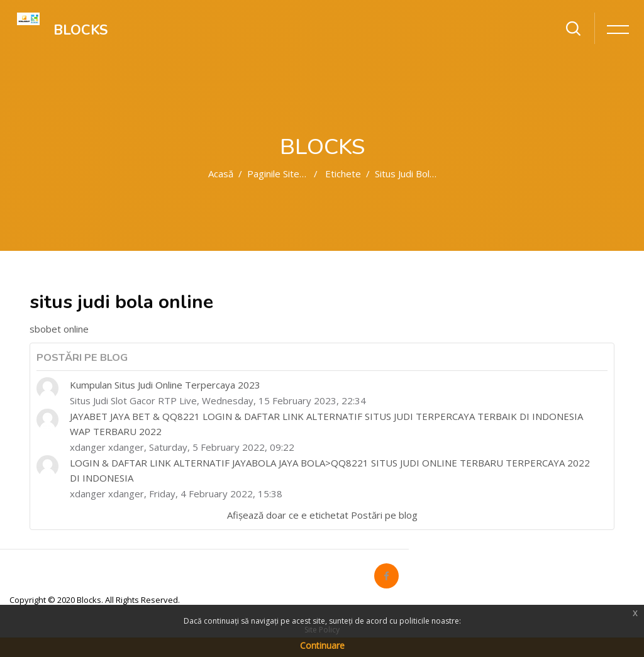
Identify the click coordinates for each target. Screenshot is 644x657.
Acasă (221, 174)
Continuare (322, 645)
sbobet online (59, 329)
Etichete (343, 174)
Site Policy (322, 630)
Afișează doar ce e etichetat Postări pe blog (322, 515)
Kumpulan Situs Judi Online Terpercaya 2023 (165, 385)
